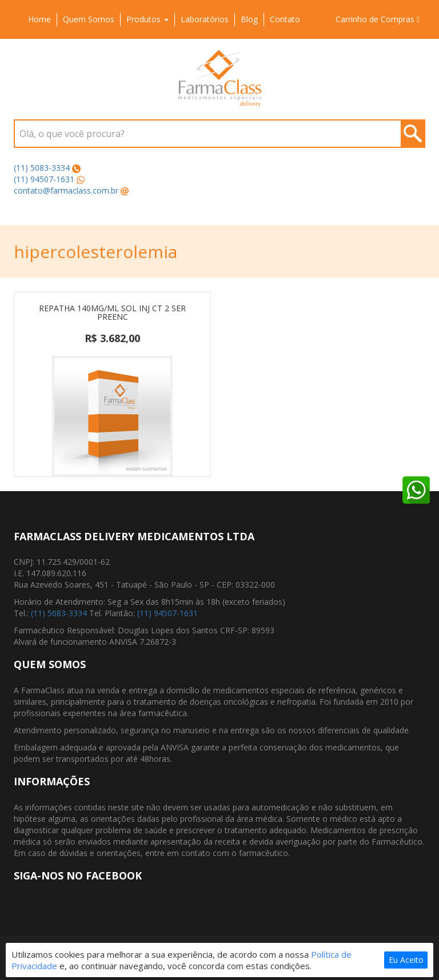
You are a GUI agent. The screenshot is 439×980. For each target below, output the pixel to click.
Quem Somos (89, 19)
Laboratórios (205, 19)
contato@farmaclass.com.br (66, 190)
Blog (249, 19)
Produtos (147, 19)
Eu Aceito (406, 960)
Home (39, 19)
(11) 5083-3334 (42, 168)
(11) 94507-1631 (44, 179)
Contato (285, 19)
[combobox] (219, 134)
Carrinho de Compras (378, 19)
